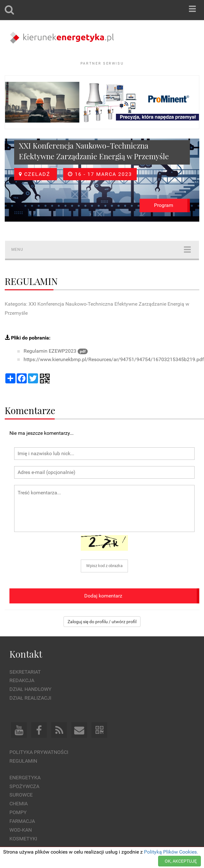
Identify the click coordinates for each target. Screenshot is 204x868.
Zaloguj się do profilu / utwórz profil (102, 622)
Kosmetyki (23, 839)
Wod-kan (21, 830)
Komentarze (30, 410)
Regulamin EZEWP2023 (56, 351)
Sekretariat (25, 672)
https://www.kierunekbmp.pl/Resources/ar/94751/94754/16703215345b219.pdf (114, 359)
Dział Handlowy (30, 689)
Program (164, 205)
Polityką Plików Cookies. (171, 852)
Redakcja (22, 680)
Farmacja (22, 821)
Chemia (19, 804)
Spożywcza (24, 786)
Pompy (18, 812)
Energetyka (25, 778)
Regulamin (23, 761)
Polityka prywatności (39, 752)
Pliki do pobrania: (28, 338)
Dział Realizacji (30, 698)
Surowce (21, 795)
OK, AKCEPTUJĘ (181, 861)
